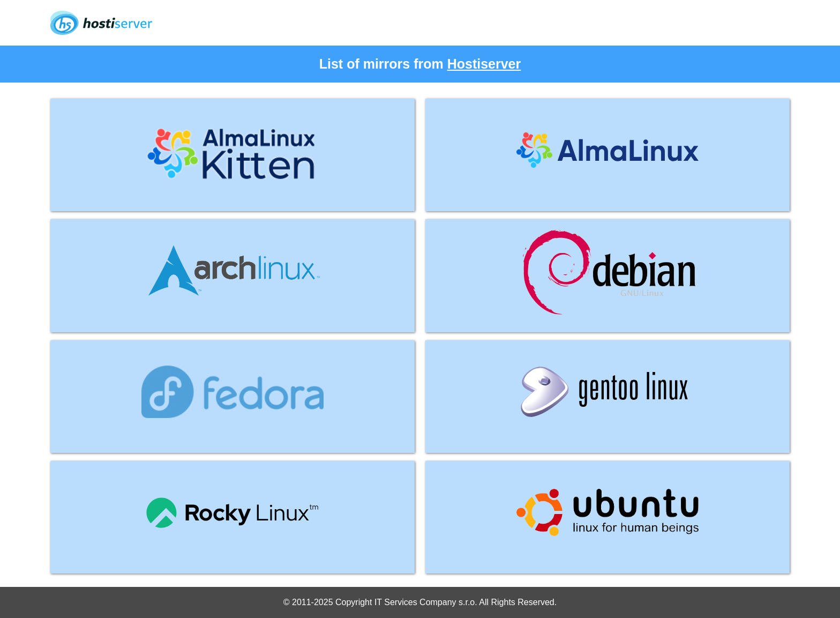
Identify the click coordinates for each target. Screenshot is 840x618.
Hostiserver (484, 64)
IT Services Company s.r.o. (426, 602)
